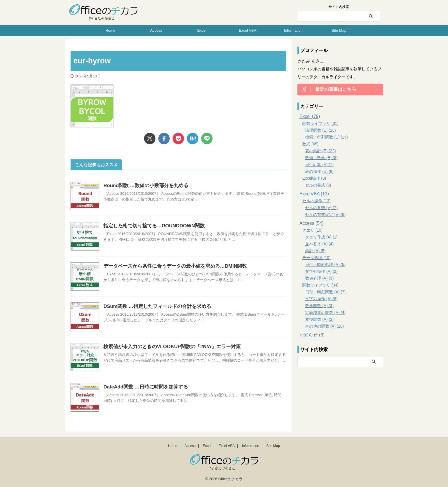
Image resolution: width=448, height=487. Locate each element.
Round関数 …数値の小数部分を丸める (143, 186)
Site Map (339, 30)
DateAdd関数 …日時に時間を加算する (143, 387)
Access (156, 30)
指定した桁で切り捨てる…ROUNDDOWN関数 (151, 226)
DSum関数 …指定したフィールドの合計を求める (154, 306)
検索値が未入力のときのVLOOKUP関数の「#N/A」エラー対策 (168, 347)
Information (293, 30)
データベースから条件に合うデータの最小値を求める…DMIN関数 (171, 266)
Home (110, 30)
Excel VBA (248, 30)
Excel (202, 30)
